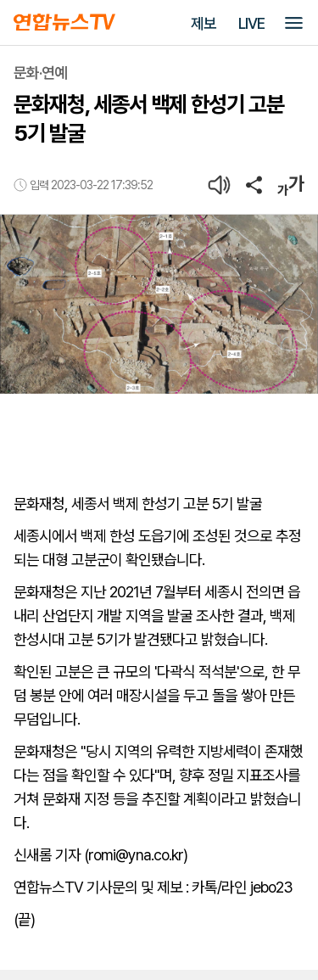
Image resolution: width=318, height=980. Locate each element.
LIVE (251, 23)
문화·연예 (40, 73)
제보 (204, 23)
